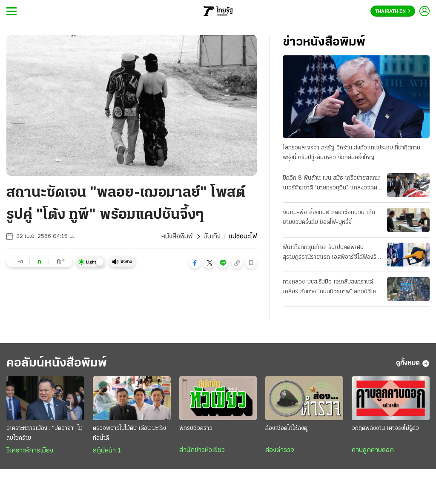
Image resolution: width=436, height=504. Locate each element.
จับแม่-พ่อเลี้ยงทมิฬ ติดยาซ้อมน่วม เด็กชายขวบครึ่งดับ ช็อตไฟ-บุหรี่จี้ (329, 218)
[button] (195, 263)
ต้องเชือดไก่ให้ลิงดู (286, 428)
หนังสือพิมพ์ (177, 237)
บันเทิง (212, 237)
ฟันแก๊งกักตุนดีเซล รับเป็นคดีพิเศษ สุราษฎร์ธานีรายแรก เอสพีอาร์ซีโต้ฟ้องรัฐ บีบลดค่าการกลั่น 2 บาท (331, 253)
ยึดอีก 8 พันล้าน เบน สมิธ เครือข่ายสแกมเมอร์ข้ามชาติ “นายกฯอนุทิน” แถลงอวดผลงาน (332, 184)
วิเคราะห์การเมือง (30, 451)
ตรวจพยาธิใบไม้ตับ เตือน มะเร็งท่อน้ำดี (129, 433)
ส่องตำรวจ (280, 450)
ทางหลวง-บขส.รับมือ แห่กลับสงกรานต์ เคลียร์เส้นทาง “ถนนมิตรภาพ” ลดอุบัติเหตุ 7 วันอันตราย (331, 288)
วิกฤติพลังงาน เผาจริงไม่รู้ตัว (385, 428)
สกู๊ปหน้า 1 (107, 451)
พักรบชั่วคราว (196, 428)
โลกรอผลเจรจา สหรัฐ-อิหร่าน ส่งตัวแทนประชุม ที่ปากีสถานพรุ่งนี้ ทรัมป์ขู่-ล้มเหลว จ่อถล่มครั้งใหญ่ (351, 153)
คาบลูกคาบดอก (373, 450)
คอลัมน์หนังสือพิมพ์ (57, 363)
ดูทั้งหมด (413, 364)
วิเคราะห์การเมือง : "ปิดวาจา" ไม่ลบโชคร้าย (44, 433)
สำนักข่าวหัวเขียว (202, 450)
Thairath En (393, 11)
